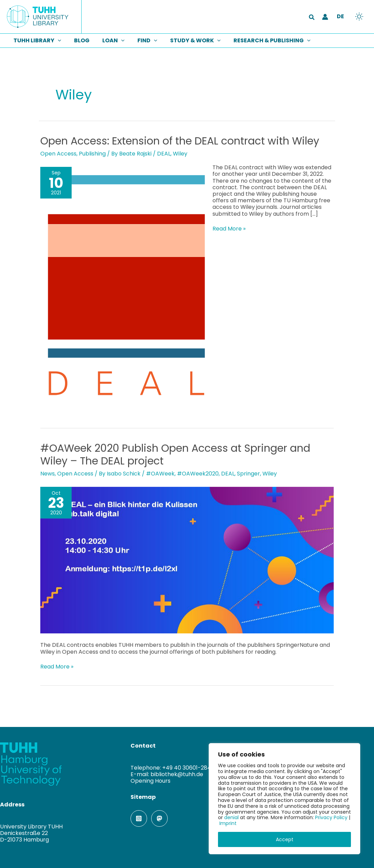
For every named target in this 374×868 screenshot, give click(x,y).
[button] (312, 18)
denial (231, 817)
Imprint (228, 823)
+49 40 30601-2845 (188, 768)
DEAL (164, 154)
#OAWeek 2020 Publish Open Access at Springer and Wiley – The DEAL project (175, 455)
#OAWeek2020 (198, 474)
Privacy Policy (331, 817)
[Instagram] (139, 818)
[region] (284, 799)
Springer (248, 474)
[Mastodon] (159, 818)
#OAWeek (160, 474)
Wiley (180, 154)
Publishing (92, 154)
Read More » (229, 229)
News (48, 474)
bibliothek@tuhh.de (177, 774)
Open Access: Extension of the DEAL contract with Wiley (180, 141)
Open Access (58, 154)
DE (340, 16)
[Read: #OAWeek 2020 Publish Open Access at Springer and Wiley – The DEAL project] (187, 560)
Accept (285, 839)
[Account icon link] (325, 17)
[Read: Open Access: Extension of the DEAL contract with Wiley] (126, 287)
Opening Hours (150, 781)
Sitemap (143, 797)
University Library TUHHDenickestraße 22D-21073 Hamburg (31, 833)
